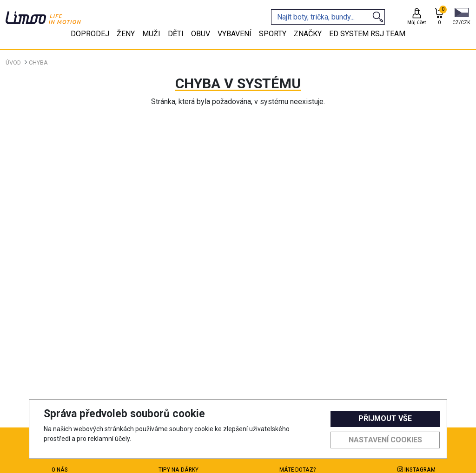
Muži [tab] (151, 34)
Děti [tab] (176, 34)
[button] (461, 17)
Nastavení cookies (385, 440)
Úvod (13, 62)
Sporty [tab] (273, 34)
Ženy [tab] (126, 34)
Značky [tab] (308, 34)
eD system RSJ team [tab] (367, 34)
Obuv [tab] (201, 34)
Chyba (38, 62)
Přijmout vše (385, 418)
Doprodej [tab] (90, 34)
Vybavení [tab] (235, 34)
